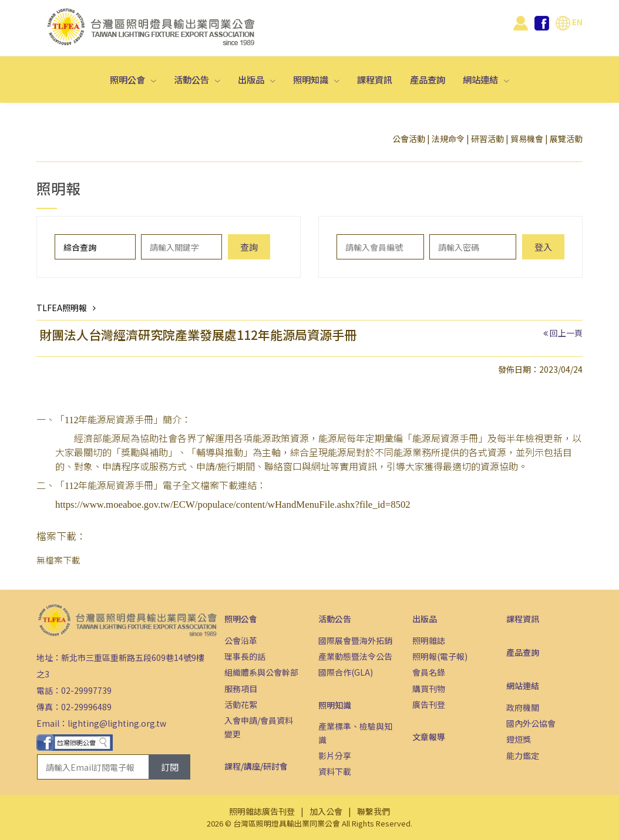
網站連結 (481, 79)
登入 (543, 247)
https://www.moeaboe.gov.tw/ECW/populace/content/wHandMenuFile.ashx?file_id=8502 (233, 505)
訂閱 (170, 767)
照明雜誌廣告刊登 (262, 811)
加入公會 (326, 811)
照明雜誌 (429, 640)
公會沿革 (241, 640)
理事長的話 (245, 656)
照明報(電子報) (440, 656)
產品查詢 (428, 79)
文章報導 (429, 737)
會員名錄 (429, 672)
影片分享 (335, 755)
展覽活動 (566, 139)
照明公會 (128, 79)
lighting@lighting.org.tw (117, 723)
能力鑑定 (523, 755)
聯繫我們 (374, 811)
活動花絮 (241, 704)
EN (569, 22)
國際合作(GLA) (346, 672)
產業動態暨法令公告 (355, 656)
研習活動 (487, 139)
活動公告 (192, 79)
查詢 (249, 247)
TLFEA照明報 (62, 308)
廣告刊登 (429, 704)
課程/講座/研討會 (256, 766)
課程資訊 (375, 79)
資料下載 (335, 771)
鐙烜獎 (519, 739)
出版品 (252, 79)
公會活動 (409, 139)
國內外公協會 (531, 723)
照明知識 (312, 79)
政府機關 (523, 707)
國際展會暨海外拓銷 (355, 640)
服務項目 (241, 689)
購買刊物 (429, 689)
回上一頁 (566, 333)
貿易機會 (527, 139)
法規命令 (448, 139)
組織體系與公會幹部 (261, 672)
